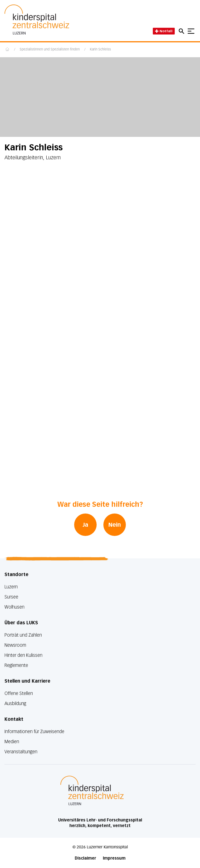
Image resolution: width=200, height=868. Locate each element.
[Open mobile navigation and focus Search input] (182, 31)
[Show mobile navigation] (191, 31)
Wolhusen (14, 607)
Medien (12, 742)
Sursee (11, 597)
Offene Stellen (19, 693)
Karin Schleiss (100, 50)
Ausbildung (15, 704)
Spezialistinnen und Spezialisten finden (50, 50)
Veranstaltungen (21, 752)
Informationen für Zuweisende (34, 732)
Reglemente (16, 665)
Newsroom (15, 645)
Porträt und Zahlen (23, 635)
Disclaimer (85, 858)
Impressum (114, 858)
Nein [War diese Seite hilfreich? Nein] (115, 525)
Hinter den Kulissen (23, 655)
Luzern (11, 587)
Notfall (164, 31)
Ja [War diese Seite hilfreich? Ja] (85, 525)
